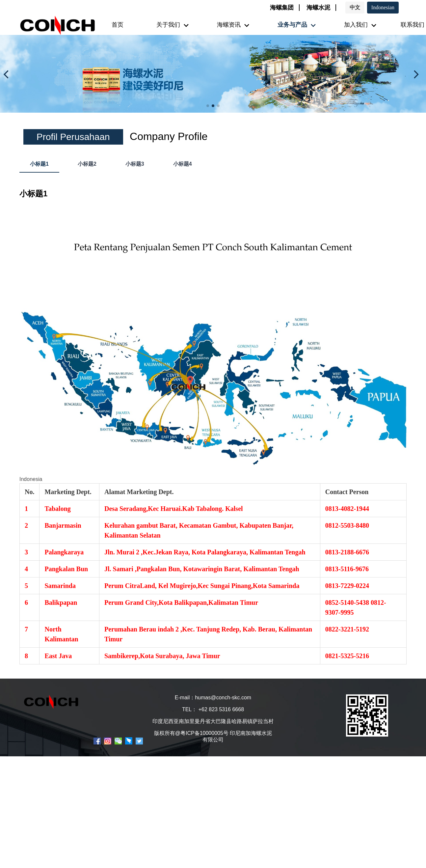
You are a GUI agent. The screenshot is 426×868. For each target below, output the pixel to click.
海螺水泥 (318, 8)
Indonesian (383, 7)
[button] (8, 74)
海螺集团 (282, 8)
